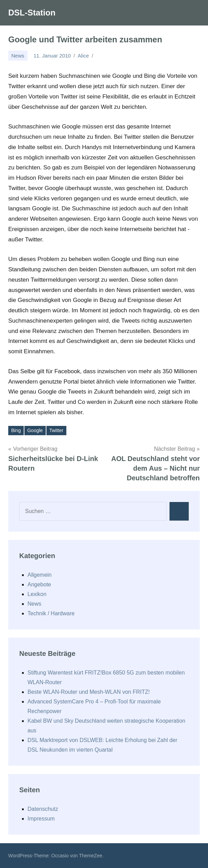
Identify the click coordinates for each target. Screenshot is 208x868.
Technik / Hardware (51, 613)
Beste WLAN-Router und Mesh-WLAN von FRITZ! (89, 692)
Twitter (56, 430)
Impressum (41, 819)
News (18, 56)
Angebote (39, 584)
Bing (16, 430)
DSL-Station (32, 13)
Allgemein (40, 575)
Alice (83, 56)
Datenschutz (43, 809)
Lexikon (37, 594)
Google (35, 430)
